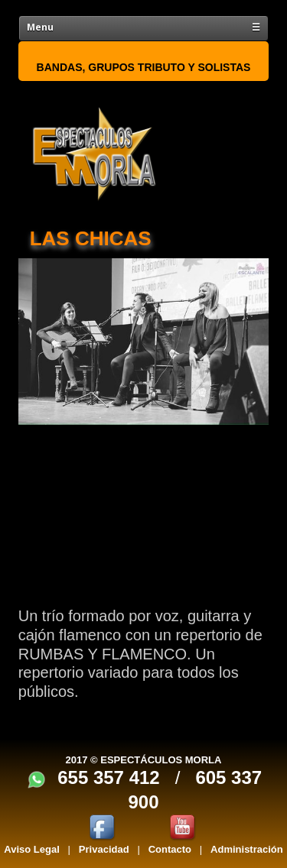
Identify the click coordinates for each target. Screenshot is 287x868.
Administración (247, 849)
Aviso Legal (31, 849)
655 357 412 (108, 777)
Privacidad (104, 849)
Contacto (170, 849)
